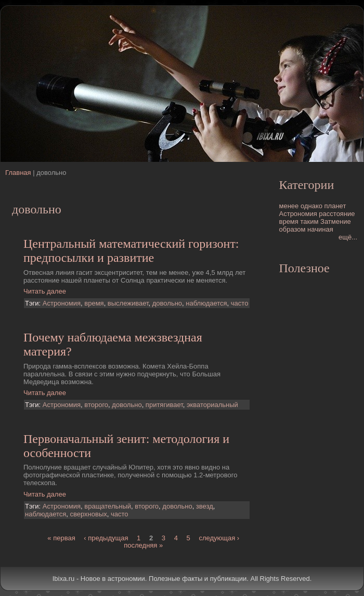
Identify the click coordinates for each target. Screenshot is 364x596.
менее (289, 206)
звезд (205, 506)
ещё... (348, 237)
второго (96, 405)
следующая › (219, 538)
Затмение (336, 221)
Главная (18, 173)
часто (240, 303)
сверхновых (89, 514)
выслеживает (128, 303)
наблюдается (206, 303)
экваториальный (212, 405)
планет (335, 206)
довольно (167, 303)
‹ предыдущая (106, 538)
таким (309, 221)
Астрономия (62, 303)
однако (311, 206)
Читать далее (45, 291)
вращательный (108, 506)
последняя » (143, 545)
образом (292, 229)
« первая (61, 538)
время (94, 303)
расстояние (337, 214)
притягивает (164, 405)
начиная (320, 229)
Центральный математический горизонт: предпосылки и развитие (131, 251)
